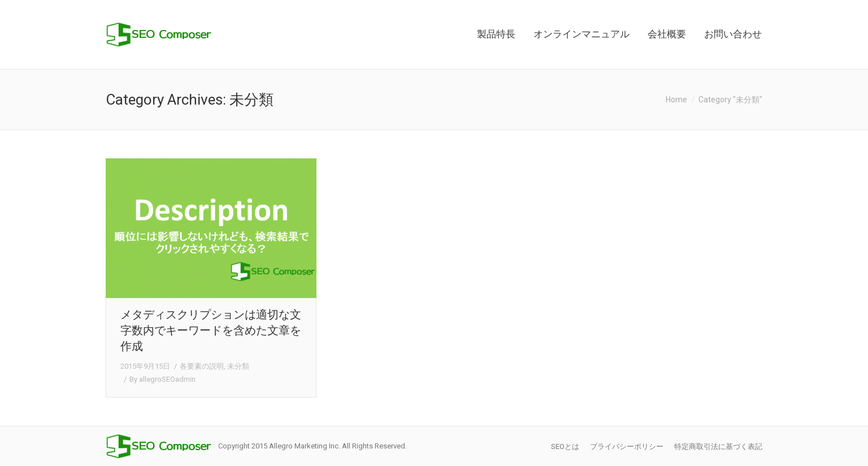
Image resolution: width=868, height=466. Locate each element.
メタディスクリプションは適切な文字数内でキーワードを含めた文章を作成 (211, 330)
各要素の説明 (202, 366)
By (162, 379)
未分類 (238, 366)
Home (676, 100)
